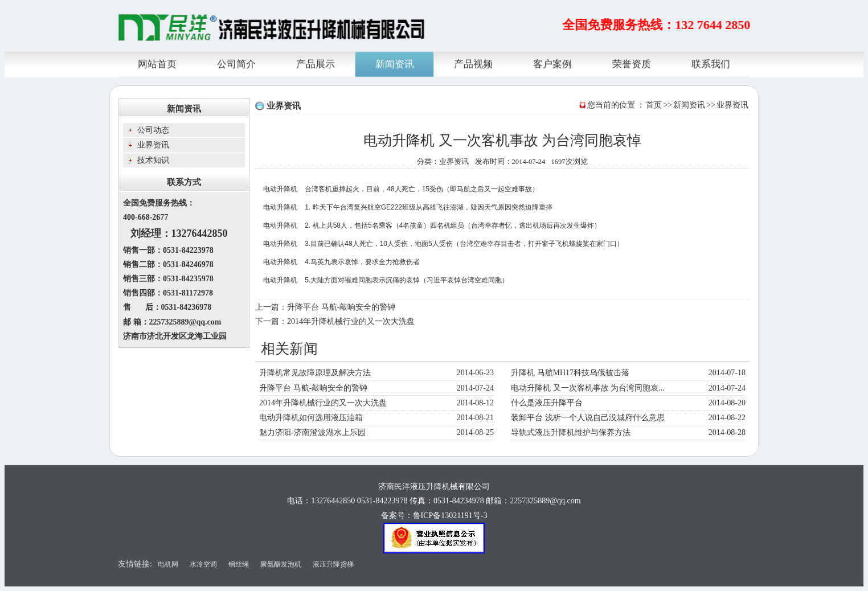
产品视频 (473, 63)
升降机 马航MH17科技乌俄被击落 (570, 373)
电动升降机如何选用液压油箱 (311, 418)
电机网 (168, 564)
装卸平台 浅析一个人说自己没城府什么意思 (588, 418)
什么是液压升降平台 (547, 403)
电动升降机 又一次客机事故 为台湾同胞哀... (588, 388)
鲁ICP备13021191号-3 (450, 516)
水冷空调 (203, 564)
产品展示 (316, 63)
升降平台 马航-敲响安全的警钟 (341, 307)
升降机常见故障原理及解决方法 (315, 373)
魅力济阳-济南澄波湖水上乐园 (312, 432)
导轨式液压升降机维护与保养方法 (571, 432)
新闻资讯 (395, 63)
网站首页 (157, 63)
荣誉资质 (632, 63)
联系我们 (711, 63)
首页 (654, 105)
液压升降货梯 (333, 564)
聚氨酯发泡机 (281, 564)
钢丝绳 (239, 564)
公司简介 (236, 63)
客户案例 (552, 63)
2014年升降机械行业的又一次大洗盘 (351, 321)
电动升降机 (280, 189)
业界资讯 (732, 105)
